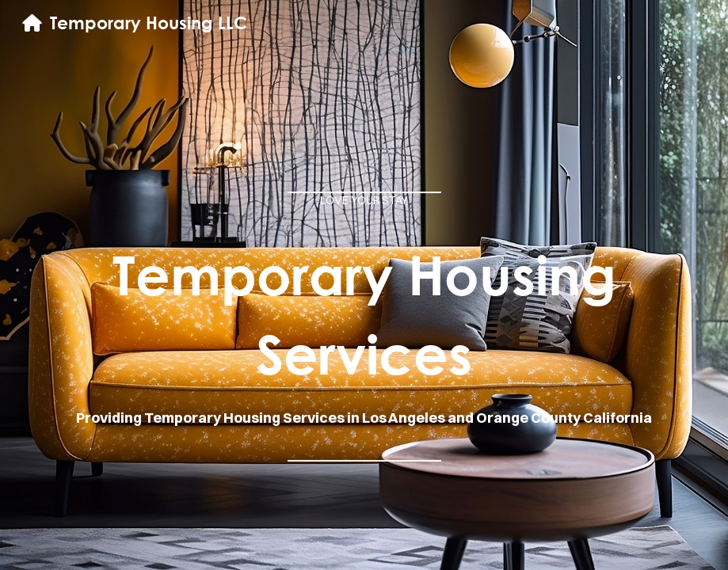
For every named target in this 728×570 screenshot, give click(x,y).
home (399, 51)
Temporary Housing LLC (149, 23)
